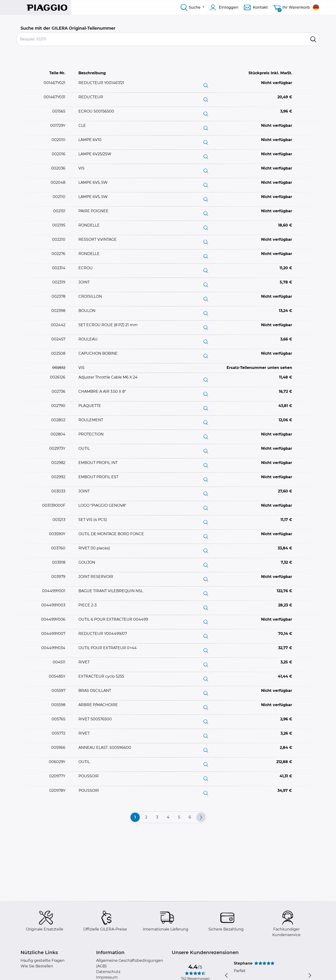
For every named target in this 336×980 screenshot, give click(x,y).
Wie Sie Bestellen (37, 966)
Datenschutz (108, 972)
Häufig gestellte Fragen (43, 961)
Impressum (107, 977)
